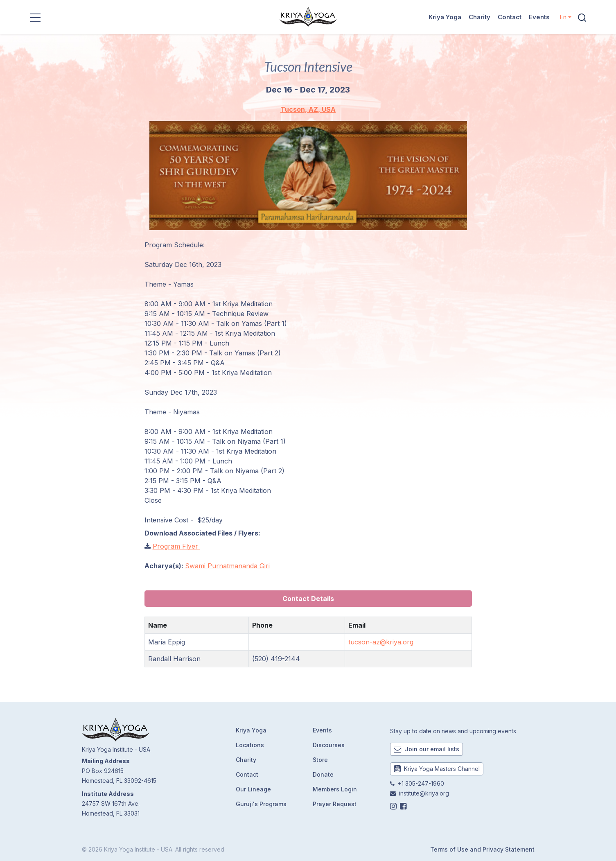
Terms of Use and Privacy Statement (482, 849)
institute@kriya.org (424, 793)
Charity (479, 17)
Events (539, 17)
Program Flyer (176, 546)
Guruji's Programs (261, 804)
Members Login (335, 789)
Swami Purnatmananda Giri (227, 566)
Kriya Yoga (445, 17)
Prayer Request (335, 804)
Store (320, 760)
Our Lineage (253, 789)
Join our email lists (426, 749)
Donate (323, 774)
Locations (250, 745)
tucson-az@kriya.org (381, 642)
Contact (510, 17)
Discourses (329, 745)
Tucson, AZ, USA (308, 109)
